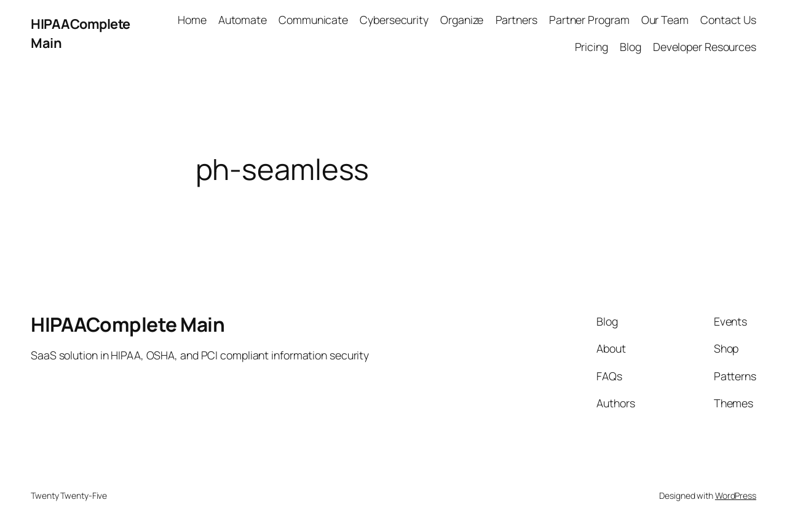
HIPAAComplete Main (128, 324)
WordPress (736, 495)
